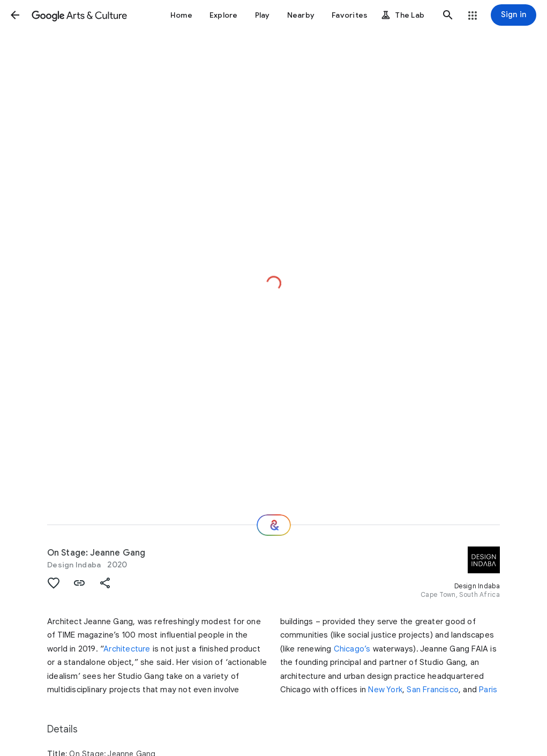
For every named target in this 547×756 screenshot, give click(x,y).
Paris (488, 690)
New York (385, 690)
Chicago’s (352, 649)
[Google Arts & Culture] (79, 15)
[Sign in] (514, 15)
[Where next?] (274, 525)
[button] (15, 15)
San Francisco (433, 690)
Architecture (127, 649)
